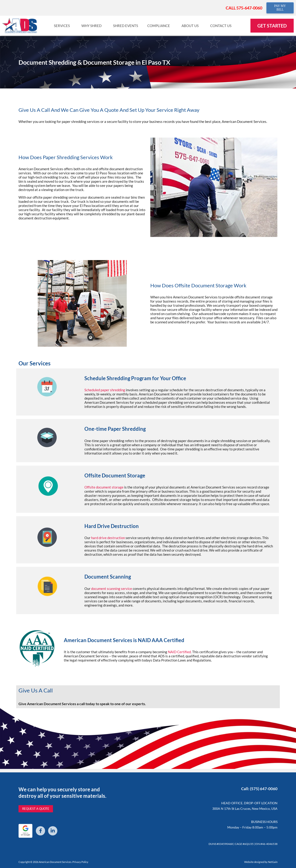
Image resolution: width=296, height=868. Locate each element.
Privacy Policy (80, 862)
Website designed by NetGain (261, 862)
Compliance (160, 26)
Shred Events (126, 26)
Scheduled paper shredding (105, 390)
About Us (191, 26)
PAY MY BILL (280, 8)
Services (63, 26)
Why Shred (93, 26)
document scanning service (112, 589)
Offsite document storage (104, 487)
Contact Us (222, 26)
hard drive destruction (108, 538)
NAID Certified (179, 652)
